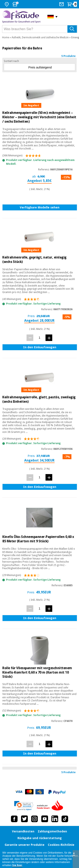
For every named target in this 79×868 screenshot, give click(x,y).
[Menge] (39, 338)
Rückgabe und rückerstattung (40, 838)
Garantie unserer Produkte (25, 845)
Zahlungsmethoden (52, 831)
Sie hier (17, 865)
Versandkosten (23, 831)
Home (6, 37)
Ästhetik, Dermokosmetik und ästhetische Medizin (40, 37)
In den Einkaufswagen (40, 347)
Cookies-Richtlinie (61, 845)
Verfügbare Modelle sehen (40, 207)
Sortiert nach (11, 61)
